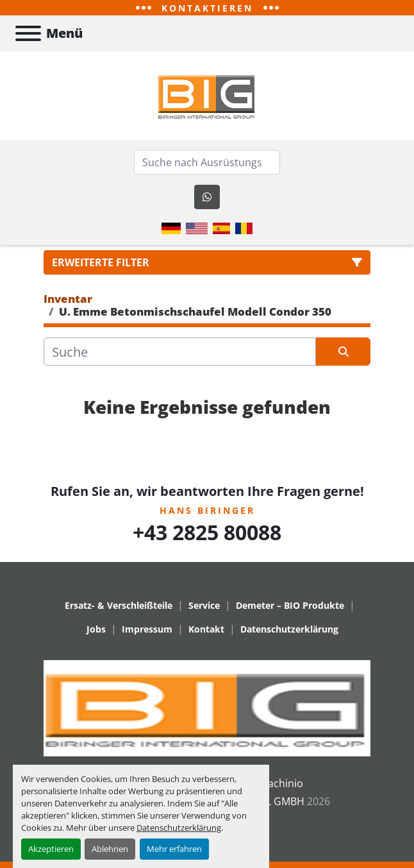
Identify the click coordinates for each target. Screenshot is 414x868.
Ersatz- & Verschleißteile (119, 605)
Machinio (281, 783)
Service (204, 605)
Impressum (147, 629)
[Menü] (28, 33)
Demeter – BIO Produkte (290, 605)
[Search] (207, 162)
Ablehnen (110, 849)
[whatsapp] (207, 197)
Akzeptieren (51, 849)
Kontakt (206, 629)
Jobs (96, 629)
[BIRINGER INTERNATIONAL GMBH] (207, 707)
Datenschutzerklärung (179, 828)
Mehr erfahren (174, 849)
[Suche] (180, 352)
